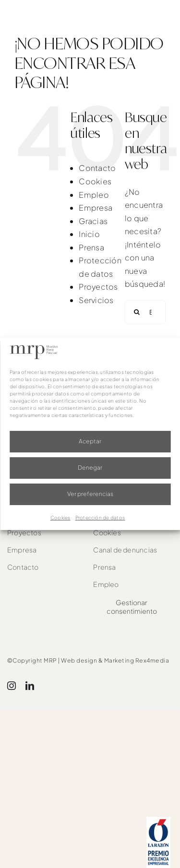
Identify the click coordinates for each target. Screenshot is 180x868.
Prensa (91, 247)
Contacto (97, 168)
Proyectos (98, 287)
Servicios (96, 300)
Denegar (90, 468)
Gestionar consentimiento (132, 607)
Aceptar (90, 441)
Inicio (89, 234)
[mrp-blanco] (49, 16)
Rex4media (152, 660)
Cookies (60, 518)
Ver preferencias (90, 494)
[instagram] (12, 686)
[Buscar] (137, 312)
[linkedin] (30, 686)
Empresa (96, 208)
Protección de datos (100, 518)
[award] (158, 820)
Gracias (93, 221)
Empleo (94, 195)
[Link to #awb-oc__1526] (162, 19)
